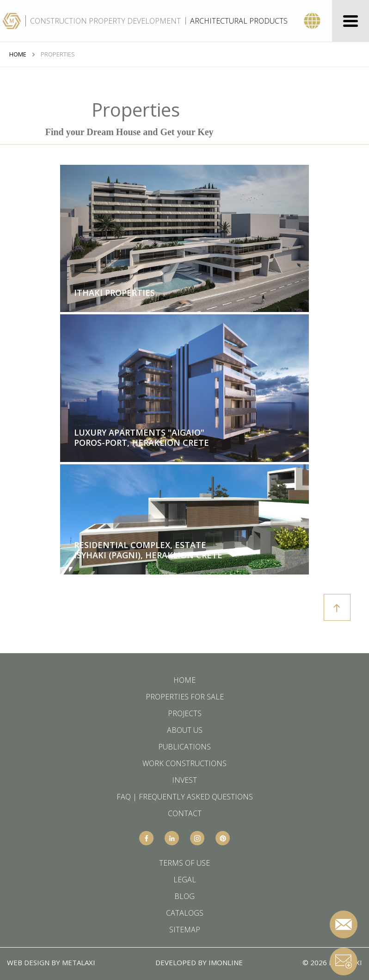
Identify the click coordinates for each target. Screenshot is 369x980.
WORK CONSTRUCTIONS (184, 763)
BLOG (184, 896)
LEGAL (185, 880)
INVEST (184, 780)
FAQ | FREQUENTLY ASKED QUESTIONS (185, 797)
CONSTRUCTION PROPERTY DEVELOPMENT (105, 21)
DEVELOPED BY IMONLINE (199, 963)
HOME (18, 54)
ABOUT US (185, 730)
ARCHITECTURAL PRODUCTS (239, 21)
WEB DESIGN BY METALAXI (51, 963)
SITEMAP (185, 930)
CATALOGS (185, 913)
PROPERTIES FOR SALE (185, 697)
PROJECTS (185, 713)
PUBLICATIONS (184, 747)
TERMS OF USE (184, 863)
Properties (58, 54)
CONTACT (185, 813)
